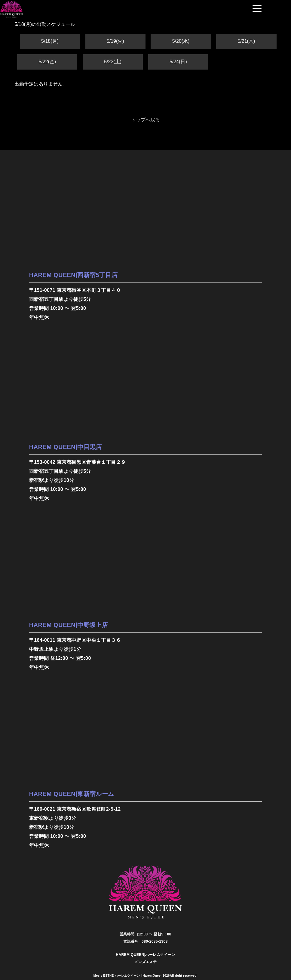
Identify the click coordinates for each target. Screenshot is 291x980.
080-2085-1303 (155, 941)
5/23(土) (113, 62)
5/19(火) (115, 41)
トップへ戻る (145, 120)
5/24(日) (178, 62)
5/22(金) (47, 62)
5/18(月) (50, 41)
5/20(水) (181, 41)
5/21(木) (246, 41)
